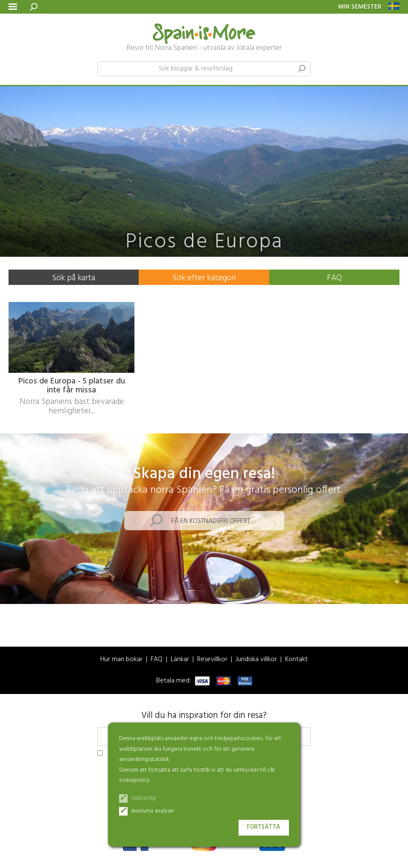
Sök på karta (74, 278)
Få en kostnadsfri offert (211, 521)
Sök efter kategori (204, 278)
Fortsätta (264, 827)
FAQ (334, 278)
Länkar (180, 660)
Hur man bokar (121, 660)
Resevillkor (212, 660)
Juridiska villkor (256, 660)
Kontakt (296, 660)
